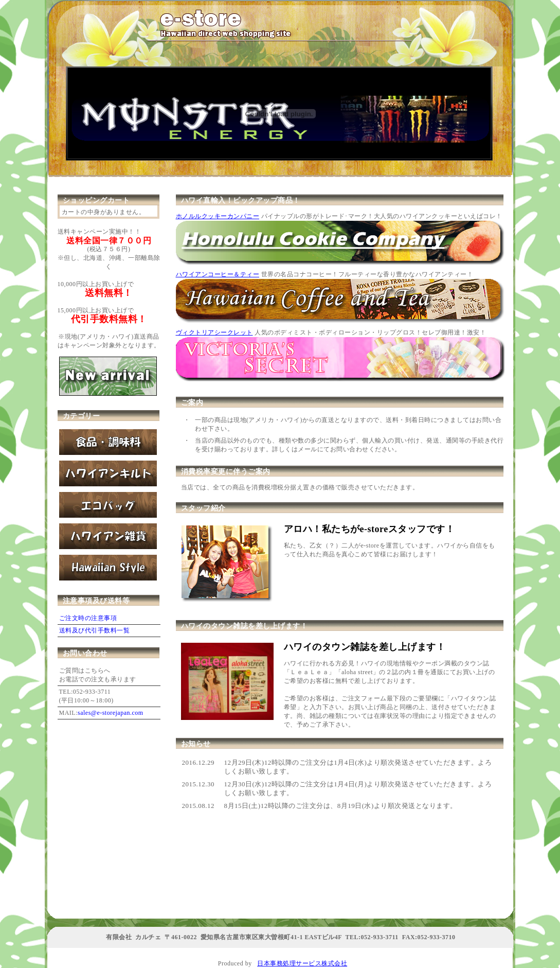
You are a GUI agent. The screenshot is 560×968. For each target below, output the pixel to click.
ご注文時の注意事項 (88, 618)
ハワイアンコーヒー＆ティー (218, 274)
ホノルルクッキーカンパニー (218, 216)
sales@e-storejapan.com (111, 713)
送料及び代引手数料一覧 (95, 630)
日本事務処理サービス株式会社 (302, 963)
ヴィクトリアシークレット (214, 332)
